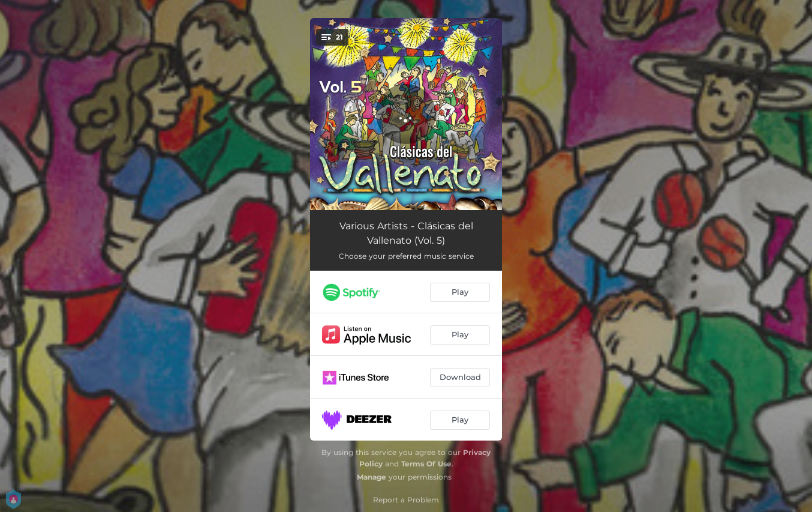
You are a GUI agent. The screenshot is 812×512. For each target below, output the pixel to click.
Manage (372, 477)
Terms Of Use (426, 464)
